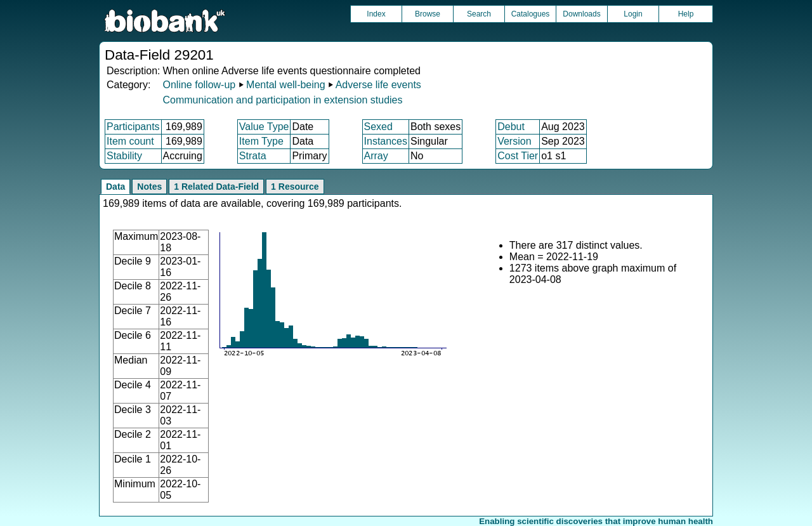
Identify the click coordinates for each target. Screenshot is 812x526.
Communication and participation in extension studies (282, 100)
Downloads (581, 14)
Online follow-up (199, 85)
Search (479, 14)
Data (115, 187)
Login (633, 14)
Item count (130, 141)
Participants (133, 127)
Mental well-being (286, 85)
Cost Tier (518, 156)
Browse (428, 14)
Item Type (261, 141)
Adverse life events (378, 85)
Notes (149, 187)
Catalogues (531, 14)
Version (514, 141)
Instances (386, 141)
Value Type (264, 127)
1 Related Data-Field (216, 187)
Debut (511, 127)
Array (376, 156)
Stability (124, 156)
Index (376, 14)
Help (686, 14)
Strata (253, 156)
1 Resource (295, 187)
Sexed (378, 127)
